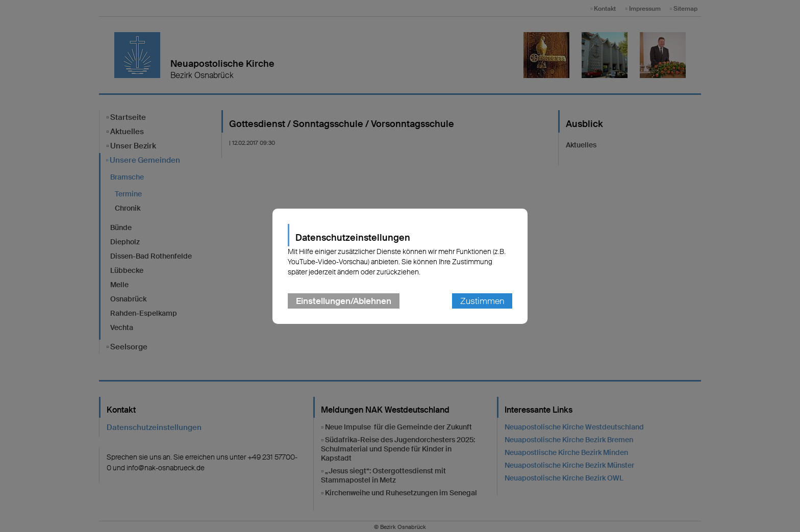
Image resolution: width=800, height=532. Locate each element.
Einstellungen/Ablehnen (344, 301)
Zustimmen (482, 301)
